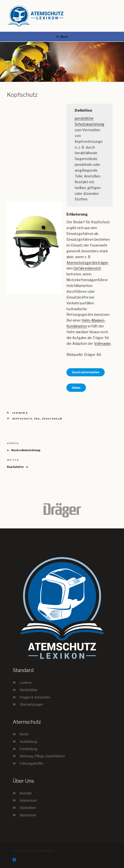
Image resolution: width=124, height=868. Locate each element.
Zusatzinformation (86, 372)
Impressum (28, 800)
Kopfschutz (22, 419)
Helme (76, 388)
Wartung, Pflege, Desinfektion (42, 756)
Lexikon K (20, 413)
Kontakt (26, 793)
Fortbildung (28, 749)
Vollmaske (102, 344)
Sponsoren (28, 815)
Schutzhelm (52, 419)
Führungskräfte (31, 763)
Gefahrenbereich (87, 268)
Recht (24, 734)
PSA (37, 419)
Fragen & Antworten (35, 697)
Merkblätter (29, 690)
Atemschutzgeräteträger (87, 263)
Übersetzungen (31, 704)
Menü (62, 37)
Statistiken (28, 808)
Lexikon (26, 683)
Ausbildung (28, 742)
